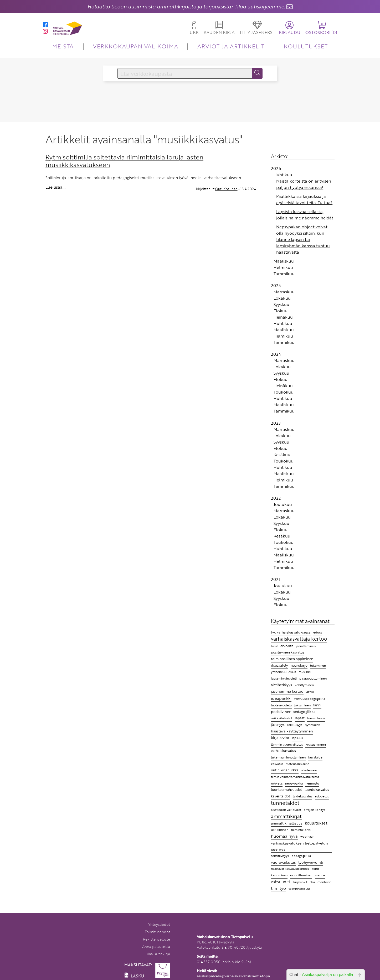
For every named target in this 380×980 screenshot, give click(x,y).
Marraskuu (284, 292)
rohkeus (277, 783)
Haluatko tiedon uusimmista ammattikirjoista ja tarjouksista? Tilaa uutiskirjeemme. (186, 6)
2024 (276, 354)
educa (318, 632)
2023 (276, 423)
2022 (276, 498)
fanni (317, 705)
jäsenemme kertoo (287, 691)
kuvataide (315, 757)
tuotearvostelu (281, 705)
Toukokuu (284, 392)
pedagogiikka (301, 856)
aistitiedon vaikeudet (286, 810)
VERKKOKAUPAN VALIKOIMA (136, 46)
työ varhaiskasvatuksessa (291, 632)
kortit (315, 869)
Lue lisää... (55, 187)
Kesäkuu (282, 455)
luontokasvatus (317, 790)
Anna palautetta (156, 946)
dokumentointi (321, 882)
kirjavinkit (300, 882)
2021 (275, 579)
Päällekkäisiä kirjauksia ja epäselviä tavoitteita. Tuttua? (304, 199)
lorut (274, 646)
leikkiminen (280, 830)
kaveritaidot (281, 796)
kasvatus (277, 764)
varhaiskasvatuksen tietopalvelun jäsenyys (299, 846)
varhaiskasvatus (283, 751)
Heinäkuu (283, 317)
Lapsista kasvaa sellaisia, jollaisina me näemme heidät (305, 215)
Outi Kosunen (226, 189)
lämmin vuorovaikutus (287, 744)
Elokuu (281, 311)
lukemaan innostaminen (288, 757)
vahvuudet (281, 882)
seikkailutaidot (282, 718)
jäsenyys (278, 725)
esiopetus (322, 796)
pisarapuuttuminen (313, 678)
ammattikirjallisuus (287, 823)
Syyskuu (281, 304)
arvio (310, 691)
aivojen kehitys (314, 810)
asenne (320, 875)
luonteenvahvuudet (286, 790)
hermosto (312, 783)
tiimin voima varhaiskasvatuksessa (295, 777)
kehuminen (279, 875)
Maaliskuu (284, 261)
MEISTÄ (63, 46)
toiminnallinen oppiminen (292, 659)
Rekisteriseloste (156, 939)
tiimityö (278, 888)
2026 (276, 168)
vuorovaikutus (283, 862)
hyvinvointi (313, 725)
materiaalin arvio (297, 764)
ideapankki (281, 698)
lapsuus (297, 738)
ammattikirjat (286, 816)
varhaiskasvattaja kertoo (299, 639)
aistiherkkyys (281, 685)
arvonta (287, 646)
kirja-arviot (280, 738)
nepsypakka (294, 783)
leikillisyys (295, 725)
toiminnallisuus (299, 888)
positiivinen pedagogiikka (293, 712)
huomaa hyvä (284, 836)
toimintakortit (301, 830)
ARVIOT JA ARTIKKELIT (231, 46)
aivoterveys (309, 770)
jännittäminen (306, 646)
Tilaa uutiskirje (158, 954)
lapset (300, 718)
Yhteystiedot (159, 924)
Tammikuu (284, 274)
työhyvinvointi (311, 862)
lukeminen (318, 665)
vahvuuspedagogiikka (310, 699)
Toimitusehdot (157, 932)
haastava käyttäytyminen (292, 731)
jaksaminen (302, 705)
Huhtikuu (283, 175)
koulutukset (316, 823)
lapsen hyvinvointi (284, 678)
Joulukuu (283, 504)
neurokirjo (299, 665)
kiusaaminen (316, 744)
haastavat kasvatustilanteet (290, 869)
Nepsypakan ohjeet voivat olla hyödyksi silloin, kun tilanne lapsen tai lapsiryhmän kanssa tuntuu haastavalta (303, 239)
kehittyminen (304, 685)
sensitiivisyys (280, 856)
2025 (276, 285)
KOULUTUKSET (306, 46)
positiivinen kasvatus (288, 652)
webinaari (307, 836)
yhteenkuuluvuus (283, 672)
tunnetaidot (285, 803)
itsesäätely (279, 665)
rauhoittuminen (301, 875)
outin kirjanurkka (285, 770)
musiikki (305, 672)
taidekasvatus (302, 796)
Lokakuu (282, 298)
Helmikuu (283, 267)
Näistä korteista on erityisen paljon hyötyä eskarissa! (304, 184)
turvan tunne (316, 718)
